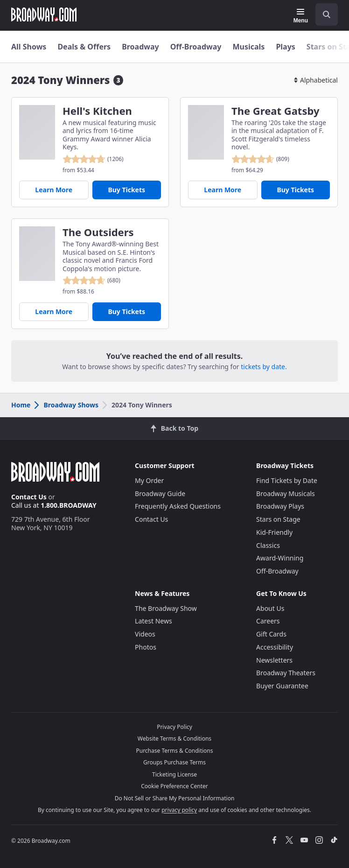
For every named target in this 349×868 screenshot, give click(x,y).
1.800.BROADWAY (69, 505)
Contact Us (29, 497)
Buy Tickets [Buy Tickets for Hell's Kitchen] (126, 190)
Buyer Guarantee (282, 686)
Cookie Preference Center (174, 786)
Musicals (248, 47)
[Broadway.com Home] (44, 14)
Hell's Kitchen (97, 111)
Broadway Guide (160, 493)
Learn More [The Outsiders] (54, 311)
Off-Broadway (196, 47)
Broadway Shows (66, 405)
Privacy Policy (174, 727)
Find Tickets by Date (287, 480)
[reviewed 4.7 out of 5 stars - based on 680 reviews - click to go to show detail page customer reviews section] (91, 280)
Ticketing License (174, 774)
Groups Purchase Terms (174, 762)
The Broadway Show (166, 608)
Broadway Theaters (286, 673)
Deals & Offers (84, 47)
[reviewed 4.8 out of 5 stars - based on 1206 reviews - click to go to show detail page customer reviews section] (93, 159)
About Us (270, 608)
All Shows (29, 47)
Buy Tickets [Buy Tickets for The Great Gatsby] (295, 190)
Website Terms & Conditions (174, 738)
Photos (146, 647)
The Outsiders (98, 232)
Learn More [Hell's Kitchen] (54, 190)
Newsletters (274, 660)
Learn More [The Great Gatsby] (223, 190)
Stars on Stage (278, 519)
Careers (268, 621)
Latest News (154, 621)
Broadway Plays (280, 506)
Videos (145, 634)
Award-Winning (280, 558)
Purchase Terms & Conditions (174, 751)
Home (21, 405)
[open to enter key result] (327, 14)
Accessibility (275, 647)
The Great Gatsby (275, 111)
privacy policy (179, 810)
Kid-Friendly (274, 532)
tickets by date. (264, 367)
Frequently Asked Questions (178, 506)
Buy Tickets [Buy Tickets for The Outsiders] (126, 311)
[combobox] (323, 14)
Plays (285, 47)
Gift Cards (271, 634)
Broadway (140, 47)
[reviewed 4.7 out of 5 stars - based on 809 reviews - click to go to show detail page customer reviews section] (260, 159)
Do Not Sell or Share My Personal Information (175, 798)
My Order (149, 480)
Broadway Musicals (286, 493)
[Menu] (301, 16)
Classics (268, 545)
